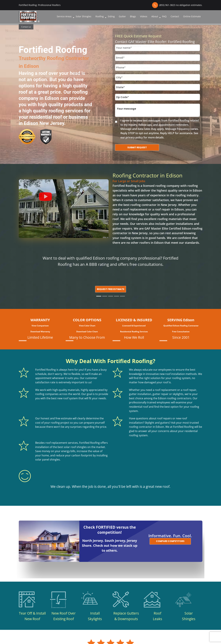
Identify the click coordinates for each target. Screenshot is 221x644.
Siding (111, 16)
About (155, 16)
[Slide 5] (122, 296)
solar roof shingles (75, 447)
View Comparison (40, 326)
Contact (175, 16)
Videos (144, 16)
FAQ (164, 16)
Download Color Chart (87, 332)
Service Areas (64, 16)
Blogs (133, 16)
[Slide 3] (111, 296)
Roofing (100, 16)
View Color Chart (87, 326)
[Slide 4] (117, 296)
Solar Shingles (84, 16)
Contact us (26, 27)
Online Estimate (192, 16)
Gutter (122, 16)
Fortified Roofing (125, 186)
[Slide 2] (105, 296)
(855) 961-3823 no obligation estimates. (181, 5)
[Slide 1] (99, 296)
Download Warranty (40, 332)
